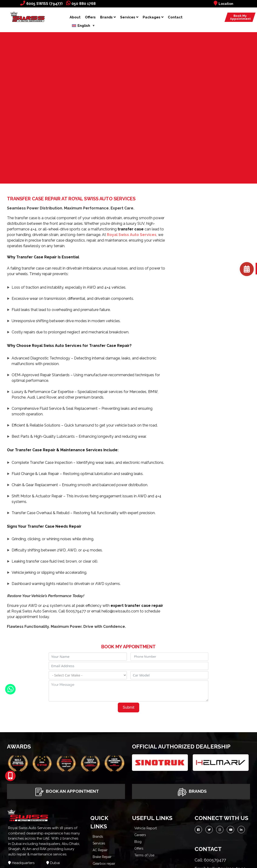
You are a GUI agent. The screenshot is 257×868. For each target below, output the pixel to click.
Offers (90, 17)
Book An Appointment (66, 791)
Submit (128, 707)
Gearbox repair (104, 864)
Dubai (55, 863)
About (75, 17)
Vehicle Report (145, 828)
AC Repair (100, 850)
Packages (153, 17)
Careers (140, 835)
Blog (138, 842)
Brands (108, 17)
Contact (175, 17)
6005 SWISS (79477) (41, 4)
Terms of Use (144, 855)
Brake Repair (102, 857)
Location (223, 4)
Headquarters (23, 863)
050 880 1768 (81, 4)
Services (129, 17)
